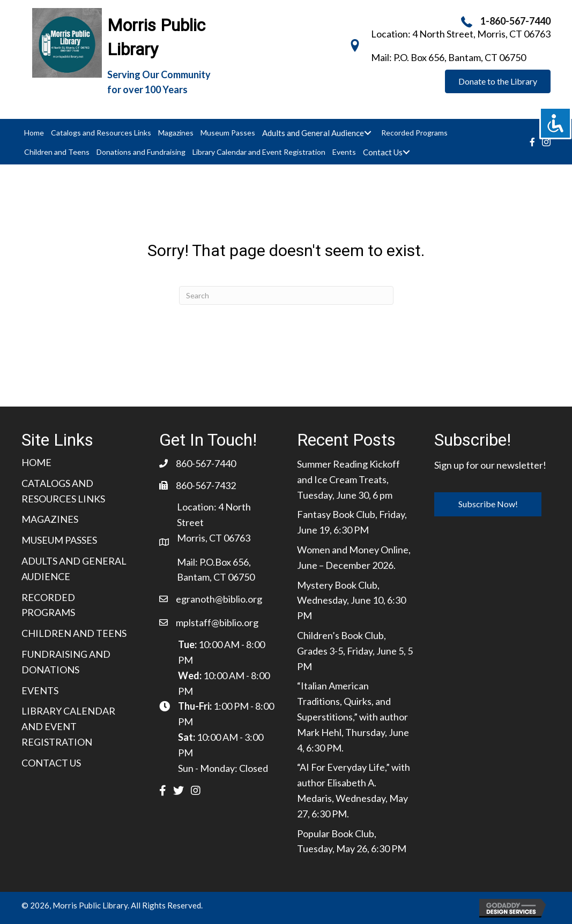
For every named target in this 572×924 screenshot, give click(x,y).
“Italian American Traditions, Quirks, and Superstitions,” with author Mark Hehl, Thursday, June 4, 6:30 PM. (353, 716)
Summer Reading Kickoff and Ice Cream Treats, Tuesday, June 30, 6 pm (348, 479)
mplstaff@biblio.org (217, 622)
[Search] (286, 295)
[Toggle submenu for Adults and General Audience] (367, 133)
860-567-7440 (206, 463)
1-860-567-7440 (515, 21)
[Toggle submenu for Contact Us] (406, 152)
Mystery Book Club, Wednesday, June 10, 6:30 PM (351, 600)
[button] (498, 81)
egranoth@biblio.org (219, 599)
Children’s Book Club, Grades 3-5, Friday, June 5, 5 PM (355, 651)
